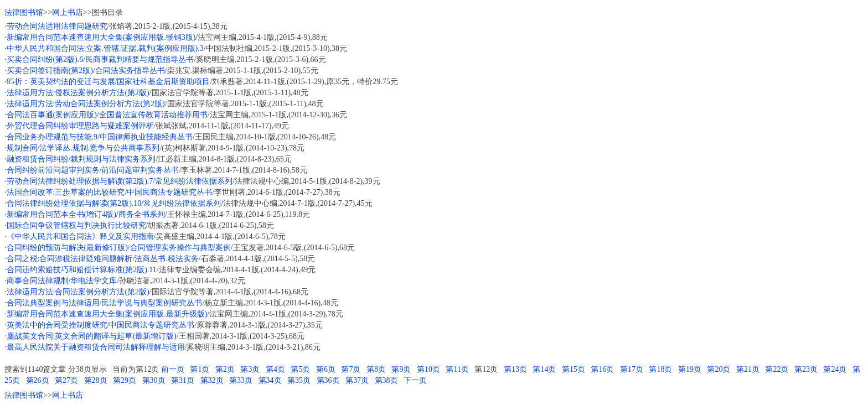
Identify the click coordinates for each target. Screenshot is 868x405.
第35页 (299, 380)
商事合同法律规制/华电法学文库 (62, 281)
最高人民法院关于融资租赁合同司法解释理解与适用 (96, 347)
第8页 (376, 369)
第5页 (300, 369)
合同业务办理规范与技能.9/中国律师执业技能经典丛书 (100, 137)
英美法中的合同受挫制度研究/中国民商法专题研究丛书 (101, 325)
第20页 (719, 369)
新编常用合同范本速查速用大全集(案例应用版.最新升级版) (107, 314)
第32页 (212, 380)
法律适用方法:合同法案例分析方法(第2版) (78, 292)
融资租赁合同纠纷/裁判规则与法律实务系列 (81, 159)
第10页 (428, 369)
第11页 (457, 369)
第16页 (602, 369)
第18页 (660, 369)
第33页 (241, 380)
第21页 (748, 369)
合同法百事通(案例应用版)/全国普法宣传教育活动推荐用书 (107, 115)
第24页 (835, 369)
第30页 (154, 380)
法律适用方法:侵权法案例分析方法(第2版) (78, 93)
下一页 (415, 380)
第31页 (183, 380)
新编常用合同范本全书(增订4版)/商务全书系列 (86, 214)
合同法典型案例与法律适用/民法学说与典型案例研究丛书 (105, 303)
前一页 (173, 369)
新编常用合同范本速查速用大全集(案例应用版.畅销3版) (101, 37)
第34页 (270, 380)
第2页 (225, 369)
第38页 (386, 380)
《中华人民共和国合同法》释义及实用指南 (80, 237)
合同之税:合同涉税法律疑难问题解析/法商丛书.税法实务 (103, 259)
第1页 (200, 369)
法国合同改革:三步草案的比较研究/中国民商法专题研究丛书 (110, 192)
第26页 (38, 380)
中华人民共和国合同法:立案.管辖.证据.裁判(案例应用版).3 (105, 48)
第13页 (515, 369)
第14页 (544, 369)
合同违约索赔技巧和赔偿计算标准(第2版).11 (82, 270)
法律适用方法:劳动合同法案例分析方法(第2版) (86, 104)
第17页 (632, 369)
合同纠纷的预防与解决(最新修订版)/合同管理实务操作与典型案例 (119, 248)
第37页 (357, 380)
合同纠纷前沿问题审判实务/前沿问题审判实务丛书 (93, 170)
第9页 (401, 369)
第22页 (777, 369)
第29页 (125, 380)
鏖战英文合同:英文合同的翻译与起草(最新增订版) (92, 336)
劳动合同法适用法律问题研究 (57, 26)
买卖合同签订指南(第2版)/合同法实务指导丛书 (86, 71)
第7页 (351, 369)
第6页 (326, 369)
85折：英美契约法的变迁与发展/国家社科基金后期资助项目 (108, 82)
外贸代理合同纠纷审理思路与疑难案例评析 (80, 126)
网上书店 (68, 12)
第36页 (328, 380)
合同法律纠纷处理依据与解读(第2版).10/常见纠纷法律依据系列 (114, 203)
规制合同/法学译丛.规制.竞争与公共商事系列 (83, 148)
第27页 (66, 380)
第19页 (690, 369)
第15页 (573, 369)
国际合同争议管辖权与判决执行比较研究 (76, 225)
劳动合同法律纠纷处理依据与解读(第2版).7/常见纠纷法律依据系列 (120, 181)
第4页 (275, 369)
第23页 (806, 369)
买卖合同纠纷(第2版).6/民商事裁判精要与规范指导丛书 (100, 59)
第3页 (250, 369)
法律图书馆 (24, 12)
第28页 (96, 380)
